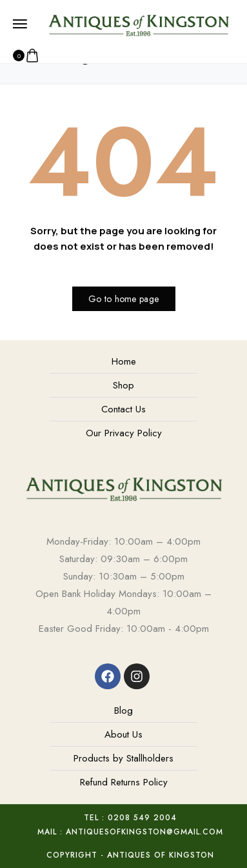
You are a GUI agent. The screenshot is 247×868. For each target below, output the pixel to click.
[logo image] (138, 23)
